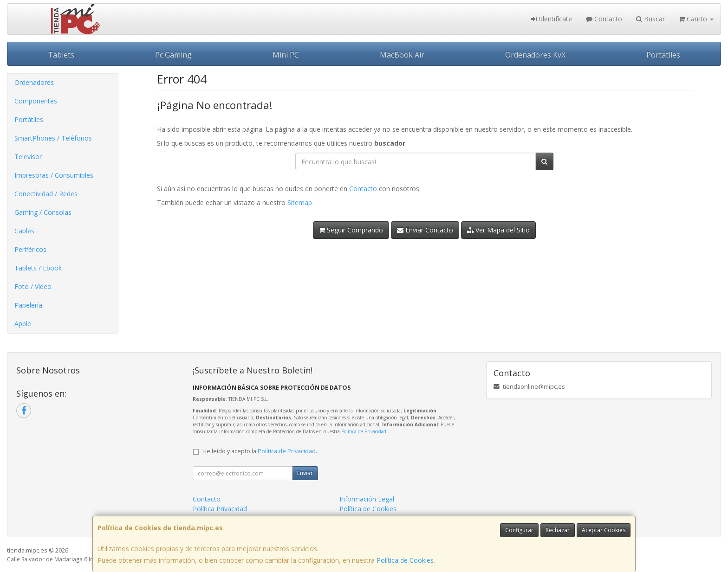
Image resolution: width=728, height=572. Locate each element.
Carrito (696, 19)
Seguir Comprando (351, 230)
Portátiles (29, 119)
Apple (23, 324)
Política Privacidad (220, 509)
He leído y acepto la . (260, 451)
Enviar (305, 473)
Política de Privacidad (364, 431)
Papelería (28, 305)
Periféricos (30, 249)
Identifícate (552, 19)
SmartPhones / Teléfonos (53, 138)
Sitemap (300, 202)
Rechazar (558, 530)
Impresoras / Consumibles (54, 175)
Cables (24, 231)
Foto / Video (33, 286)
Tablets (61, 55)
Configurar (519, 530)
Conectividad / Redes (46, 194)
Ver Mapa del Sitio (498, 230)
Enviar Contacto (425, 230)
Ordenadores (34, 82)
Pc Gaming (173, 55)
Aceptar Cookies (604, 530)
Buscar (650, 19)
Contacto (604, 19)
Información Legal (367, 499)
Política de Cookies (405, 560)
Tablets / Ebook (38, 268)
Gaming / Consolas (43, 212)
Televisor (28, 157)
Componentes (36, 101)
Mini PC (286, 55)
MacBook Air (402, 55)
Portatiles (663, 55)
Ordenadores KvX (535, 55)
